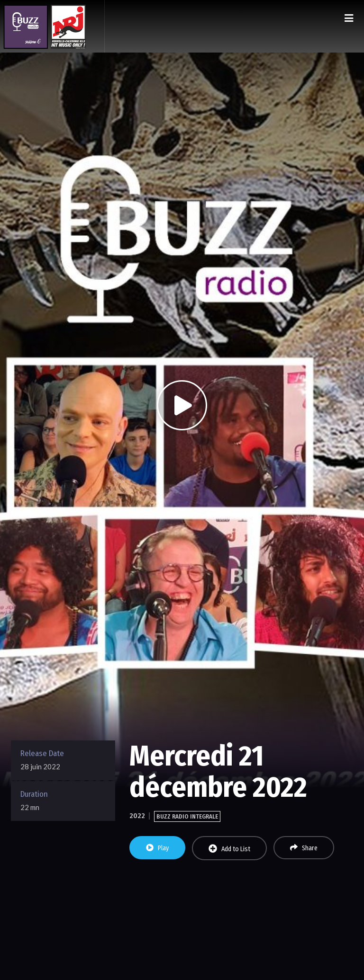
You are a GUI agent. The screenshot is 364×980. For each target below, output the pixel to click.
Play (157, 848)
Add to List (229, 849)
